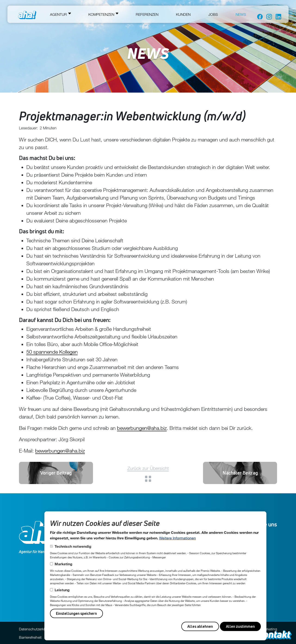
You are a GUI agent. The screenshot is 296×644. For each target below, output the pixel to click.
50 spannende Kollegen (52, 352)
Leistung (62, 590)
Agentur (58, 14)
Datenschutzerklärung (36, 629)
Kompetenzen (101, 14)
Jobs (213, 14)
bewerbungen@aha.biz (142, 428)
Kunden (183, 14)
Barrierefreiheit (30, 637)
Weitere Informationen (177, 538)
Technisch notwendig (73, 546)
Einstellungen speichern (76, 613)
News (241, 14)
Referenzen (147, 14)
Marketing (63, 564)
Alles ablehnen (200, 626)
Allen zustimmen (240, 626)
